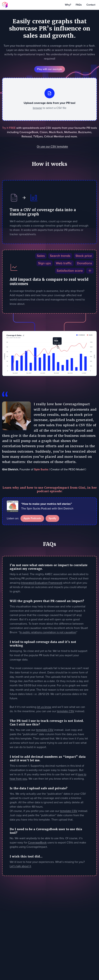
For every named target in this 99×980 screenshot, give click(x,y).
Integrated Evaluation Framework (42, 583)
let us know (44, 707)
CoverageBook (37, 842)
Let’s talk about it (20, 866)
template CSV (66, 711)
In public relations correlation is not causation (48, 632)
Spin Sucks (41, 469)
